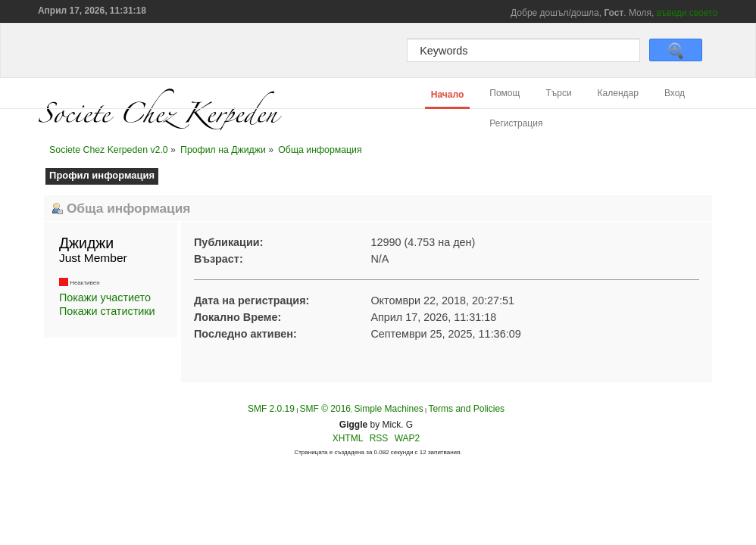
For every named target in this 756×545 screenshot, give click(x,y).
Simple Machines (388, 409)
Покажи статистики (107, 311)
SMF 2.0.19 (271, 409)
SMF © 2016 (325, 409)
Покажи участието (105, 297)
